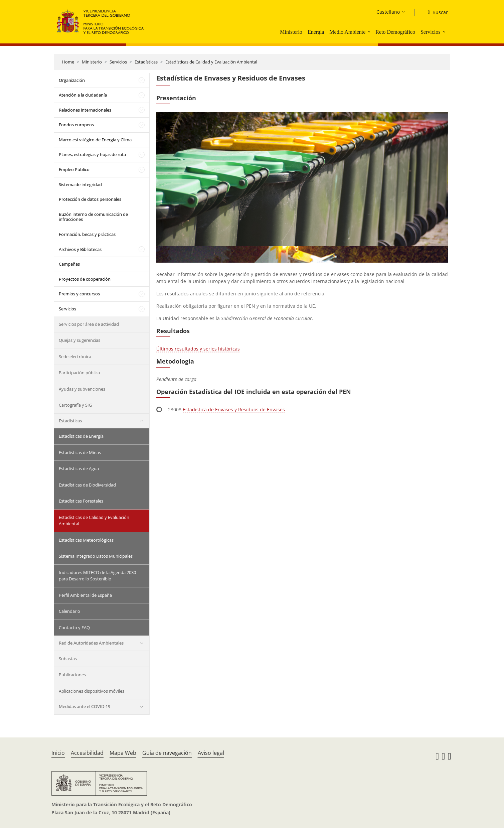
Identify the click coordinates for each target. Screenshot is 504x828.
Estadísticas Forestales (81, 501)
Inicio (58, 753)
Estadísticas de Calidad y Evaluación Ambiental (211, 62)
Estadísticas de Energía (81, 436)
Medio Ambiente (347, 32)
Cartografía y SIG (75, 405)
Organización (72, 80)
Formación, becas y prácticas (87, 234)
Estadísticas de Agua (79, 468)
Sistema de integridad (80, 184)
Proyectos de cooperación (85, 279)
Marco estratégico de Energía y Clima (95, 140)
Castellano (388, 12)
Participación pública (79, 373)
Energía (316, 32)
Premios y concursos (79, 294)
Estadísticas (146, 62)
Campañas (69, 264)
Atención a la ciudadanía (83, 95)
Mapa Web (123, 753)
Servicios (431, 32)
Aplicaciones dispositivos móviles (92, 691)
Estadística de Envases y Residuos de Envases (234, 409)
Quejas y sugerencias (79, 340)
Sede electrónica (75, 357)
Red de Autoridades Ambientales (91, 643)
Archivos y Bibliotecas (80, 249)
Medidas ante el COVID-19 (85, 706)
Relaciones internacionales (85, 110)
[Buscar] (435, 12)
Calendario (69, 611)
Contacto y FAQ (74, 628)
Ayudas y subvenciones (82, 389)
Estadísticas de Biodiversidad (87, 485)
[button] (370, 32)
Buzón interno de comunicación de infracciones (93, 217)
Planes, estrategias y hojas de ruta (92, 154)
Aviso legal (211, 753)
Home (68, 62)
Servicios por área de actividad (89, 324)
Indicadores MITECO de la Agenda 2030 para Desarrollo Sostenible (97, 576)
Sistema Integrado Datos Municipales (96, 556)
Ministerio (291, 32)
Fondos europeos (76, 125)
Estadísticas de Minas (80, 452)
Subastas (68, 659)
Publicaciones (72, 675)
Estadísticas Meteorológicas (86, 540)
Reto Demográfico (395, 32)
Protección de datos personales (90, 199)
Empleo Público (74, 169)
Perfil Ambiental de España (85, 595)
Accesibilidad (87, 753)
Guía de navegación (167, 753)
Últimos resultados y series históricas (198, 349)
